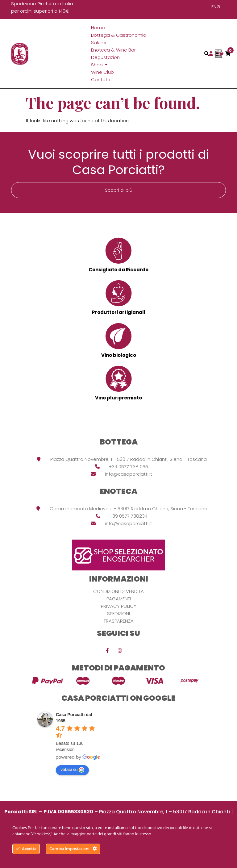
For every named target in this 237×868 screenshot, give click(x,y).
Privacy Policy (119, 606)
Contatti (101, 79)
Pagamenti (119, 599)
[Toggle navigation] (207, 54)
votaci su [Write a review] (72, 770)
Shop (98, 65)
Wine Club (102, 72)
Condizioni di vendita (118, 591)
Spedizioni (118, 613)
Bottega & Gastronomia (119, 35)
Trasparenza (119, 621)
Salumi (99, 42)
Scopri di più (119, 190)
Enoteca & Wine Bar (113, 50)
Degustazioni (106, 57)
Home (98, 28)
